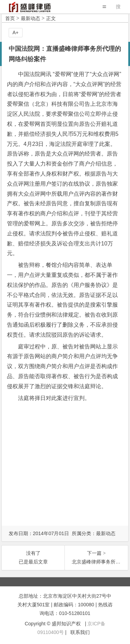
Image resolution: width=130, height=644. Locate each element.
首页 (10, 18)
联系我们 (80, 632)
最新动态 (31, 18)
